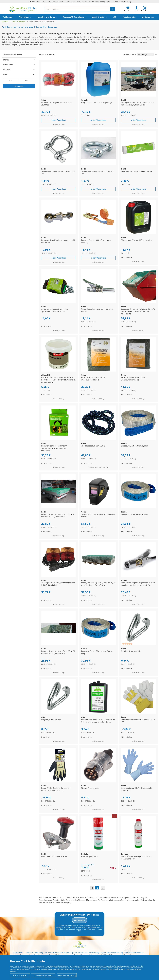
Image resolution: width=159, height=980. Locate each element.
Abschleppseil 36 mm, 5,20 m (93, 446)
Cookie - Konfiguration (43, 975)
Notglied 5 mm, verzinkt (131, 651)
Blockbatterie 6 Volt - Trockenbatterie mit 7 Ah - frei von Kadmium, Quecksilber (98, 721)
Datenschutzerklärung (34, 953)
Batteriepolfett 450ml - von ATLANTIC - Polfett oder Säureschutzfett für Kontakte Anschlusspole (58, 380)
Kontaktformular (80, 953)
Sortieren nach (130, 54)
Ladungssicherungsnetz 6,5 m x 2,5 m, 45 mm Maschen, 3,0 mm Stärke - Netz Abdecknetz (138, 311)
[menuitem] (7, 17)
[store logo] (23, 9)
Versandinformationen (135, 953)
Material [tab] (7, 70)
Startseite (5, 22)
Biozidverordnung (116, 953)
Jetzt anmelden (80, 920)
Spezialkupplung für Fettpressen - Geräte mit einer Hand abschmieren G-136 (138, 584)
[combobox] (79, 9)
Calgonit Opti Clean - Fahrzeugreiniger (97, 102)
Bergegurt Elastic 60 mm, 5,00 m (134, 446)
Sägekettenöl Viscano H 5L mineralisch (137, 240)
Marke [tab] (6, 60)
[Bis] (27, 80)
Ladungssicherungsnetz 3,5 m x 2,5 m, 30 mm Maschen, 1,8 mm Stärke (58, 652)
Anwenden (19, 86)
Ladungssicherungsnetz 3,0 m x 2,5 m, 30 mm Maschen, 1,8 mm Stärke (138, 104)
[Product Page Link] (59, 96)
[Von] (11, 80)
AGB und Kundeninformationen (58, 953)
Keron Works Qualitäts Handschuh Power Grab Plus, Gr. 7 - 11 (56, 789)
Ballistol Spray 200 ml (90, 856)
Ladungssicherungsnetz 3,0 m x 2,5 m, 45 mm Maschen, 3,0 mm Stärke (58, 515)
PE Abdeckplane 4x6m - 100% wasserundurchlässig (93, 379)
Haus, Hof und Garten (19, 22)
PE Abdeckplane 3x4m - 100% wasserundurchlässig (133, 379)
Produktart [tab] (8, 65)
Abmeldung (65, 925)
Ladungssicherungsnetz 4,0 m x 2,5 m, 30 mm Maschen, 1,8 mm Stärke (98, 584)
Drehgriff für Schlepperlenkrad (54, 856)
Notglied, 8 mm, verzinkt (51, 720)
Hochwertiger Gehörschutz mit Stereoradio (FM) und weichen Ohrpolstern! (54, 448)
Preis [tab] (5, 74)
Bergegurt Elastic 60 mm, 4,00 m (134, 514)
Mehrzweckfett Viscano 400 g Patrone (137, 171)
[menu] (79, 17)
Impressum (18, 953)
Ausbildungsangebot (98, 953)
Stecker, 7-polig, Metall (91, 788)
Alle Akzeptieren (20, 975)
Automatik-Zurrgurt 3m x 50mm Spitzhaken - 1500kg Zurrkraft (55, 310)
